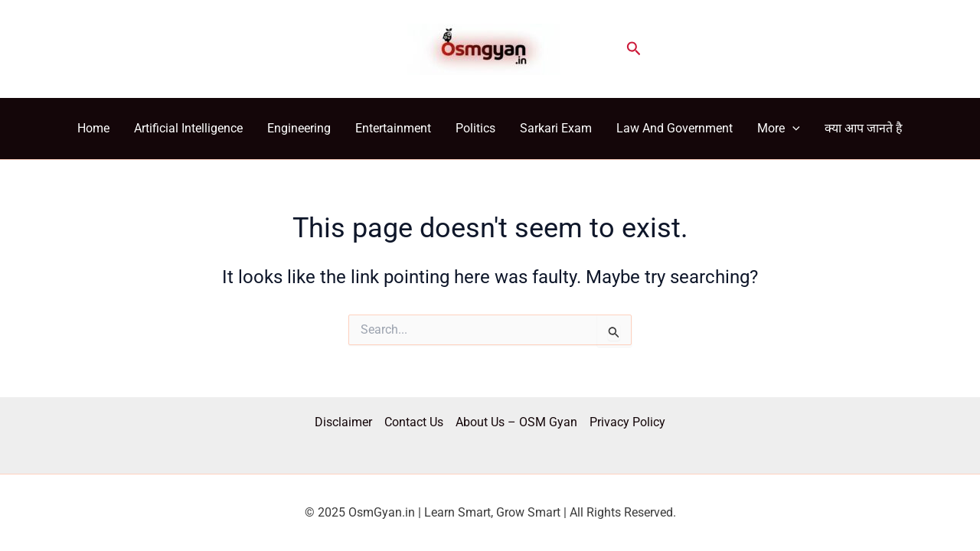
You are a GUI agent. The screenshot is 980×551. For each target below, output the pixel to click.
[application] (792, 129)
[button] (634, 49)
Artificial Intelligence (188, 128)
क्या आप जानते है (864, 128)
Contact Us (414, 422)
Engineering (299, 128)
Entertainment (393, 128)
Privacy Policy (627, 422)
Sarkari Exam (556, 128)
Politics (475, 128)
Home (93, 128)
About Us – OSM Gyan (516, 422)
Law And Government (675, 128)
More (779, 129)
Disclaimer (343, 422)
